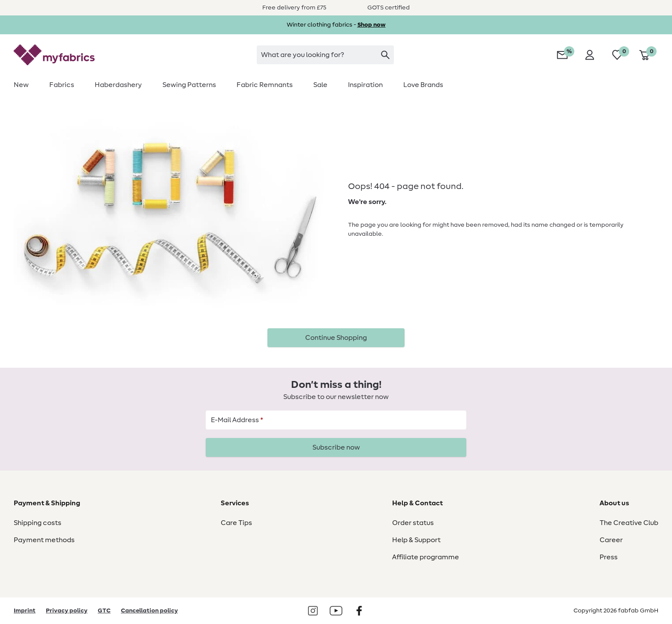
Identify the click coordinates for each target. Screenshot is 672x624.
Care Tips (236, 523)
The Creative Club (629, 523)
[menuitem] (26, 85)
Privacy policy (67, 611)
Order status (413, 523)
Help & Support (416, 540)
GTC (104, 611)
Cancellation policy (149, 611)
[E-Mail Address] (336, 420)
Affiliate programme (426, 557)
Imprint (25, 611)
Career (611, 540)
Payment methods (44, 540)
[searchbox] (325, 55)
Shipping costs (37, 523)
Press (609, 557)
